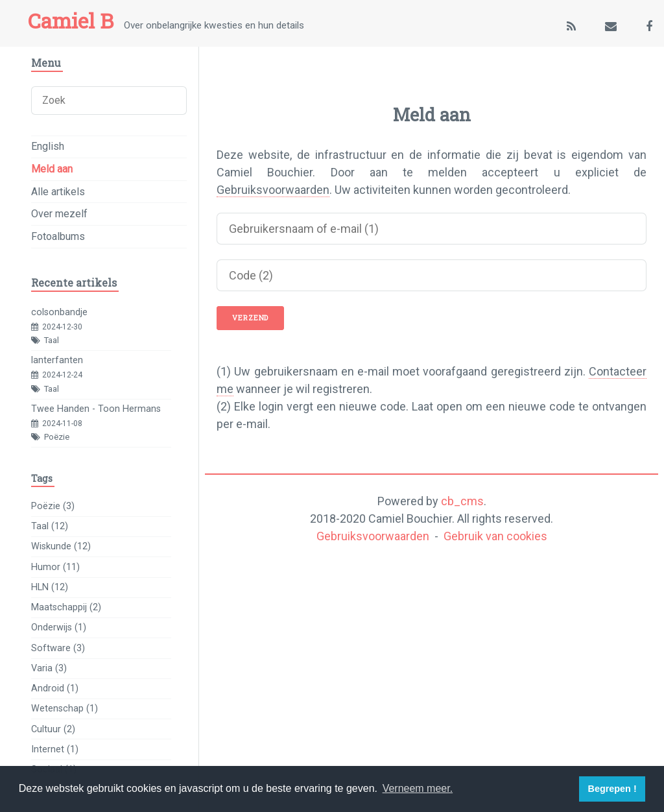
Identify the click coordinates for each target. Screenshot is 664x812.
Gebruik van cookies (495, 536)
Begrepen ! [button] (612, 789)
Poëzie (57, 437)
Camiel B (71, 21)
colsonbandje (59, 312)
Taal (52, 340)
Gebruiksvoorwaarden (273, 190)
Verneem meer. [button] (418, 788)
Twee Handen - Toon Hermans (96, 409)
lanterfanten (57, 360)
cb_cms (462, 501)
